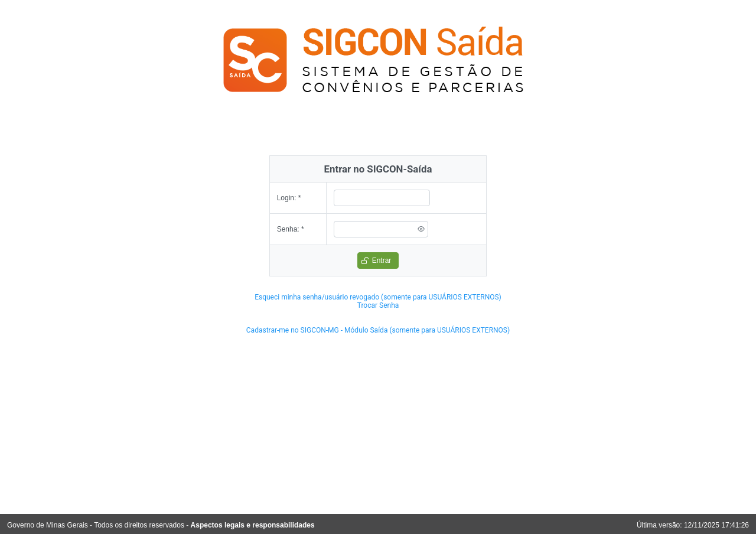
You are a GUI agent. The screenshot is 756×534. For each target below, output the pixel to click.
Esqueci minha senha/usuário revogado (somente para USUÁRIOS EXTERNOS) (378, 297)
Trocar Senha (378, 305)
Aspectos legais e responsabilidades (253, 525)
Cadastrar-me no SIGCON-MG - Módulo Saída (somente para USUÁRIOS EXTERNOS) (378, 330)
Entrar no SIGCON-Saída (378, 169)
